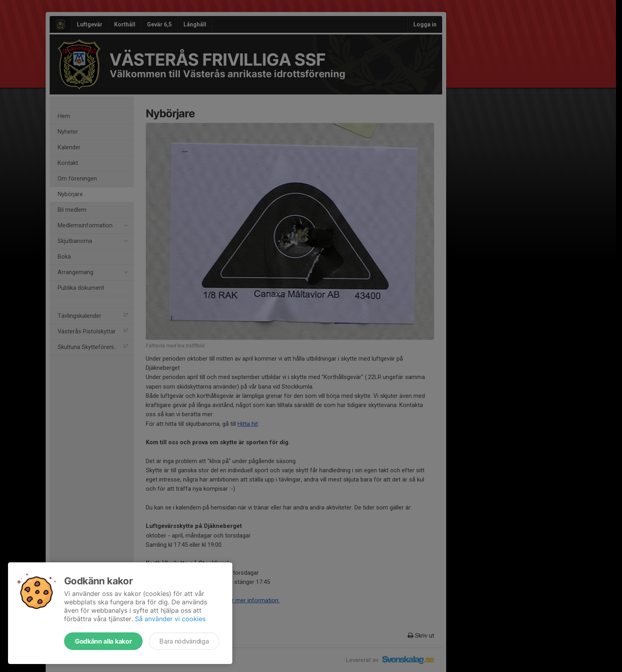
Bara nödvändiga (184, 641)
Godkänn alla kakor (103, 641)
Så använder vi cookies (170, 619)
